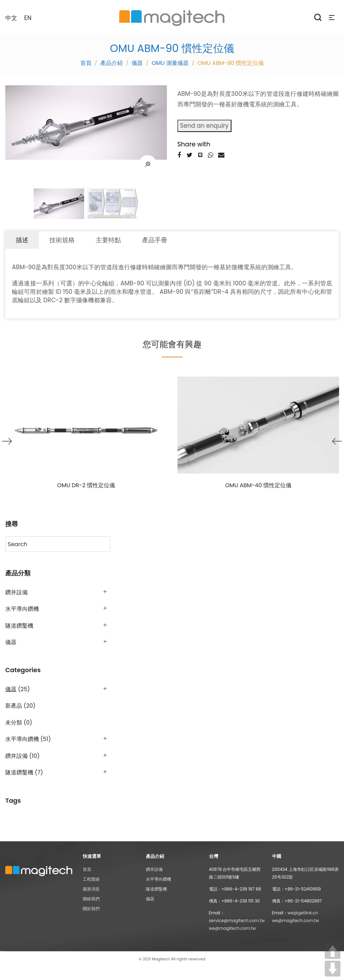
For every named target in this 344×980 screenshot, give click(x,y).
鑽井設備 (16, 592)
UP (333, 951)
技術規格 (62, 240)
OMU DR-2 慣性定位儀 (86, 485)
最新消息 (91, 889)
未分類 (14, 723)
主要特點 (108, 240)
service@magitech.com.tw (237, 921)
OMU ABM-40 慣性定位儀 (258, 485)
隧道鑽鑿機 (19, 626)
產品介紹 (112, 63)
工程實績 (91, 879)
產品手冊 (155, 240)
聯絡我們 (91, 899)
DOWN (333, 969)
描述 (22, 240)
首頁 (87, 869)
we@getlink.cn (303, 913)
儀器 (137, 63)
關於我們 (91, 909)
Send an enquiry (204, 126)
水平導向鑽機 (22, 609)
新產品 (14, 706)
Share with (194, 144)
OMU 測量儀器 (170, 63)
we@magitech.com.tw (232, 928)
